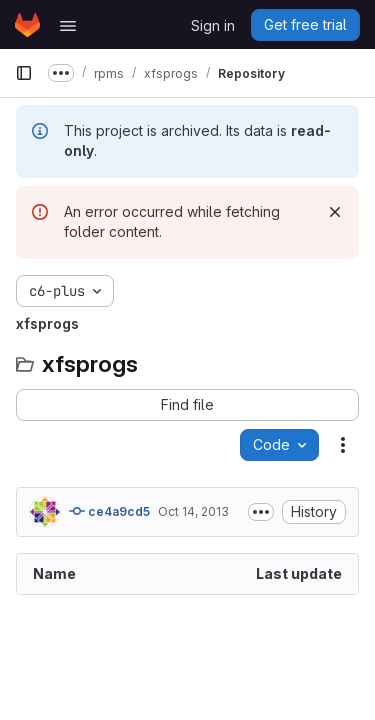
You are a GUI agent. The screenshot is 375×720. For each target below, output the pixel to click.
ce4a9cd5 (109, 511)
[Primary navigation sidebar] (24, 73)
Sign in (213, 25)
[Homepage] (27, 25)
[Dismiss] (335, 212)
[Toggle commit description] (261, 512)
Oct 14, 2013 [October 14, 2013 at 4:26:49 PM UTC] (193, 511)
